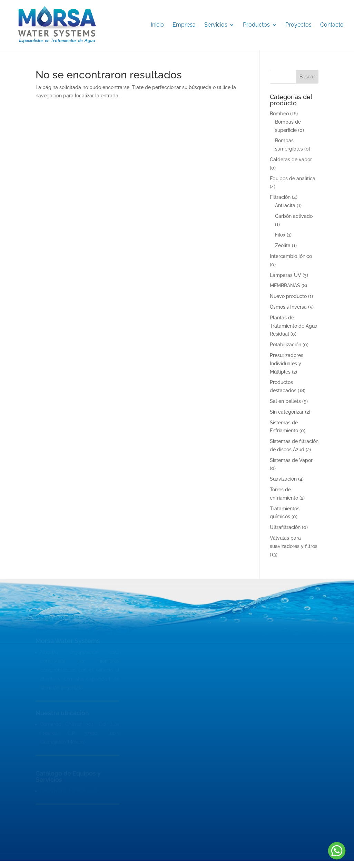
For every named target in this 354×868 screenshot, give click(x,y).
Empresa (184, 25)
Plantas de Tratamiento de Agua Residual (294, 326)
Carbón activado (294, 216)
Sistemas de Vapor (291, 460)
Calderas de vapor (291, 160)
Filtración (280, 197)
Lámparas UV (286, 275)
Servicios (216, 25)
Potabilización (286, 345)
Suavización (283, 479)
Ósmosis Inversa (288, 307)
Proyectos (298, 25)
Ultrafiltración (285, 527)
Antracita (285, 205)
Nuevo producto (288, 296)
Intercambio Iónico (291, 256)
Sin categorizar (287, 412)
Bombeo (279, 114)
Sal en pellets (285, 401)
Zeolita (283, 245)
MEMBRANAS (285, 286)
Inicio (157, 25)
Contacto (332, 25)
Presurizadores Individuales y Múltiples (287, 364)
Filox (280, 235)
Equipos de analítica (293, 179)
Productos (256, 25)
